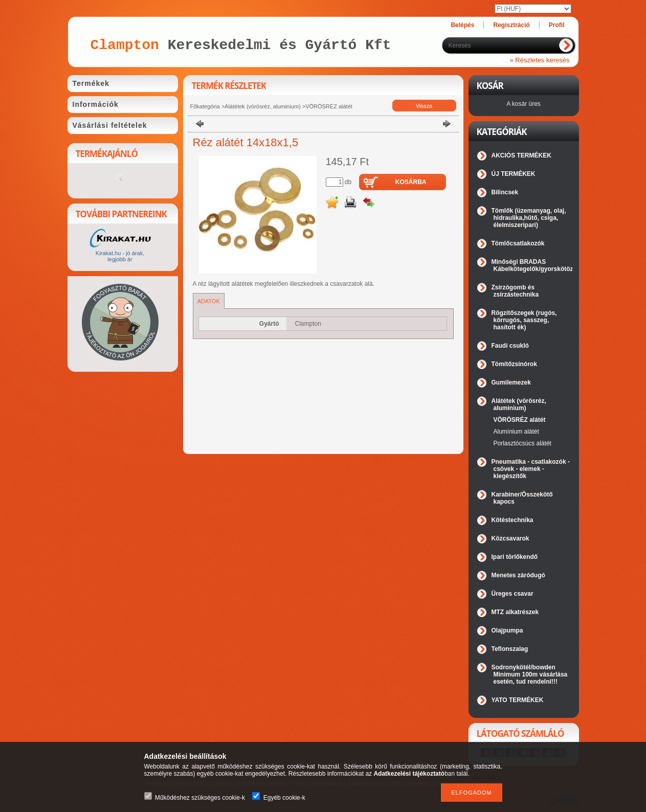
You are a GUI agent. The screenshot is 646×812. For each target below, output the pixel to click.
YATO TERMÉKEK (518, 700)
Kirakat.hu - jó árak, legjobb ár (120, 256)
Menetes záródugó (518, 575)
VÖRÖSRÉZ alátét (329, 106)
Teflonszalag (510, 649)
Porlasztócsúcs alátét (522, 443)
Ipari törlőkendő (515, 557)
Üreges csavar (513, 594)
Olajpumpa (507, 630)
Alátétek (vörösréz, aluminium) (263, 106)
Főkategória (205, 106)
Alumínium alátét (516, 432)
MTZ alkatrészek (515, 612)
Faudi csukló (510, 346)
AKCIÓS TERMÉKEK (521, 155)
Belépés (462, 25)
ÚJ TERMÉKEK (514, 174)
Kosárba (411, 182)
